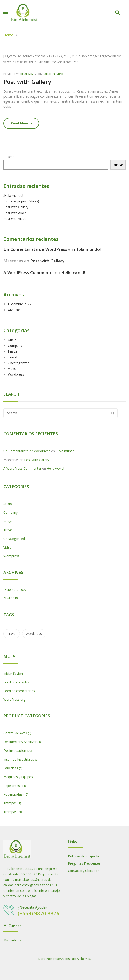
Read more (20, 123)
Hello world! (73, 272)
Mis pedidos (12, 940)
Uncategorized (19, 363)
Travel (13, 357)
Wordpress (16, 374)
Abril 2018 (15, 310)
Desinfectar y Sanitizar (20, 742)
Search (113, 413)
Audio (12, 340)
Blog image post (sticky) (21, 201)
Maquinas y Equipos (18, 777)
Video (12, 369)
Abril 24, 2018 (54, 74)
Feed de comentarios (19, 691)
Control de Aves (15, 733)
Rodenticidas (13, 794)
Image (13, 351)
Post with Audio (15, 213)
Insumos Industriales (19, 759)
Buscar (9, 157)
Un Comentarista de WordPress (35, 249)
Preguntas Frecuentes (84, 863)
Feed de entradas (16, 682)
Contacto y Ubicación (84, 871)
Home (8, 35)
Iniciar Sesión (13, 673)
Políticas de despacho (84, 856)
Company (15, 346)
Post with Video (15, 219)
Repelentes (12, 786)
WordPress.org (14, 699)
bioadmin (27, 74)
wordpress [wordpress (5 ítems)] (34, 634)
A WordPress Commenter (29, 272)
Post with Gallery (27, 82)
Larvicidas (11, 768)
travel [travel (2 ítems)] (12, 634)
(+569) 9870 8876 (39, 913)
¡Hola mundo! (13, 196)
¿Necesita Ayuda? (33, 907)
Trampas (10, 803)
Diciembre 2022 (20, 304)
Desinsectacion (15, 751)
